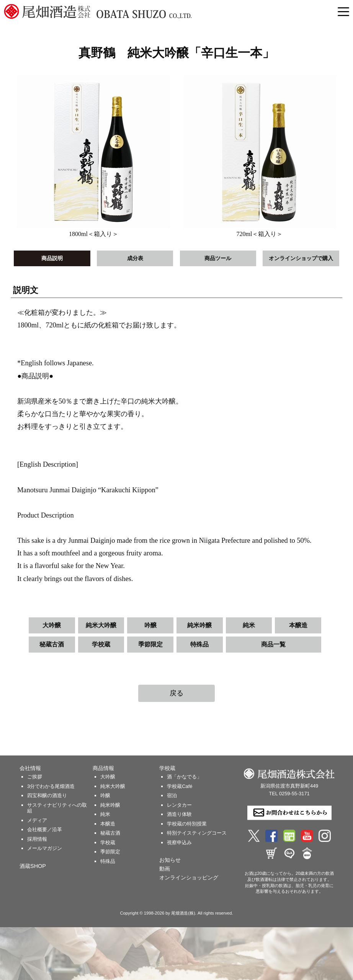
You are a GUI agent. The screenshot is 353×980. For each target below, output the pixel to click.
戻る (176, 693)
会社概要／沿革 (45, 829)
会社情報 (30, 768)
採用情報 (37, 839)
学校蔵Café (180, 786)
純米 (249, 625)
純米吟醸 (199, 625)
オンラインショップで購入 (301, 258)
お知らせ (170, 860)
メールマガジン (45, 848)
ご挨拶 (35, 777)
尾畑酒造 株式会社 (119, 11)
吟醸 (150, 625)
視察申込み (179, 842)
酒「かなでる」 (184, 777)
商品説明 (52, 258)
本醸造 (298, 625)
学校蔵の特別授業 (187, 824)
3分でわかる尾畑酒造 (51, 786)
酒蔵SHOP (33, 866)
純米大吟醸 (101, 625)
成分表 (135, 258)
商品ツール (218, 258)
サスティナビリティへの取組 (57, 808)
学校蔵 (101, 644)
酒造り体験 (179, 814)
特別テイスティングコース (197, 833)
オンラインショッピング (189, 877)
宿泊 (172, 795)
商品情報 (103, 768)
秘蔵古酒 (52, 644)
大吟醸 (52, 625)
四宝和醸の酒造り (47, 795)
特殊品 (199, 644)
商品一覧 (273, 644)
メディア (37, 820)
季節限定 (150, 644)
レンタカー (179, 805)
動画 (165, 869)
